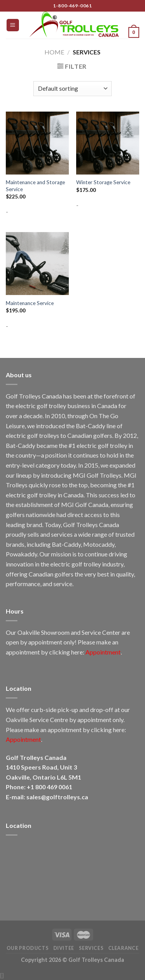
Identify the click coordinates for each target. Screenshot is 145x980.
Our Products (27, 948)
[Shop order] (72, 89)
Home (54, 52)
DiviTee (64, 948)
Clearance (124, 948)
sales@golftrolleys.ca (57, 797)
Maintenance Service (30, 303)
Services (91, 948)
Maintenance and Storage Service (35, 186)
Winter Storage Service (103, 182)
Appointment (103, 652)
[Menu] (13, 25)
